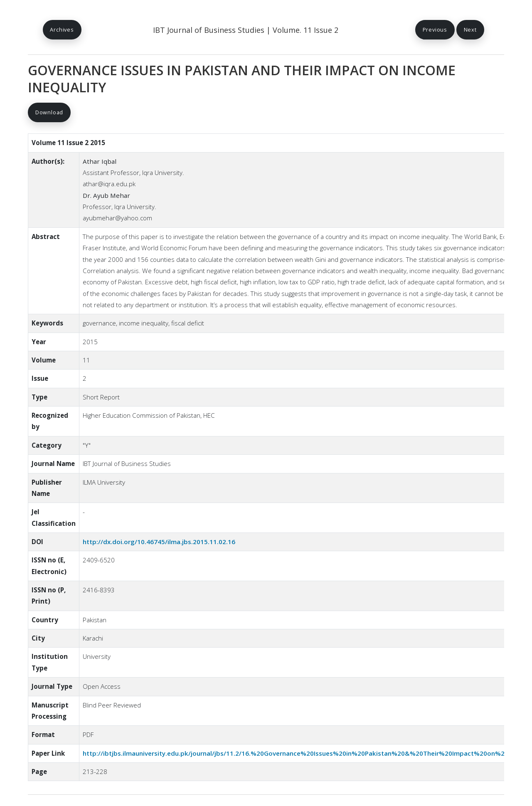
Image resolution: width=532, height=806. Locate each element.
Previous (435, 30)
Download (49, 112)
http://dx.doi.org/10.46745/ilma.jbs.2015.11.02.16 (159, 542)
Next (470, 30)
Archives (62, 30)
